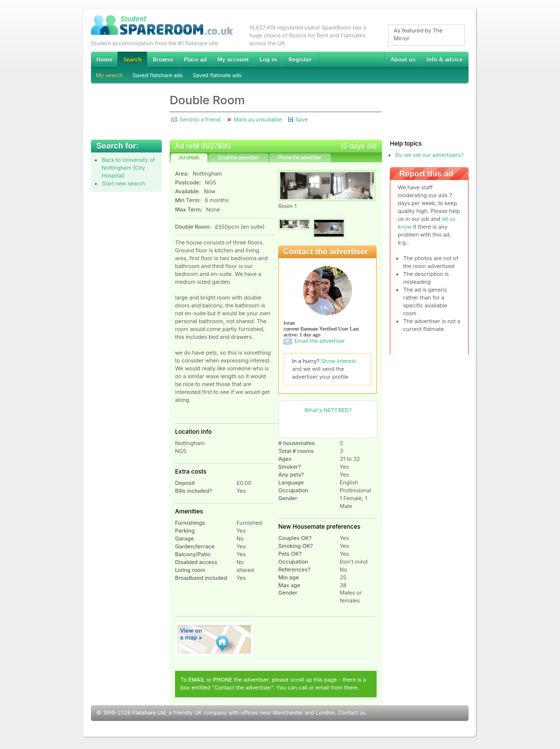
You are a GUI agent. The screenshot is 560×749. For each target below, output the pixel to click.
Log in (268, 60)
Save (301, 120)
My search (109, 75)
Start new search (123, 183)
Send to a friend (200, 120)
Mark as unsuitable (258, 120)
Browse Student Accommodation (163, 60)
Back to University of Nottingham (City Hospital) (128, 168)
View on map (214, 639)
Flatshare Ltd (149, 713)
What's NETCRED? (328, 410)
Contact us (352, 713)
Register (300, 60)
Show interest (339, 361)
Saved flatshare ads (158, 75)
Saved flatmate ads (217, 75)
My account (233, 60)
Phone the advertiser (299, 157)
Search (132, 60)
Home (104, 60)
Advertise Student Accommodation (195, 60)
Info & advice (445, 60)
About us (403, 60)
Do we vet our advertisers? (429, 155)
